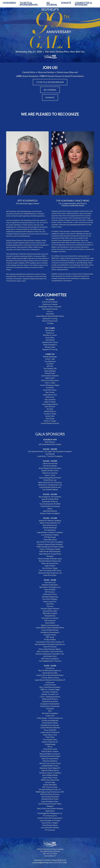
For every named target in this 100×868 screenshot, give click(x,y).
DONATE (66, 3)
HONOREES (9, 3)
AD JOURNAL (52, 4)
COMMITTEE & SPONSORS (83, 4)
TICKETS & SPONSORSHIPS (29, 4)
